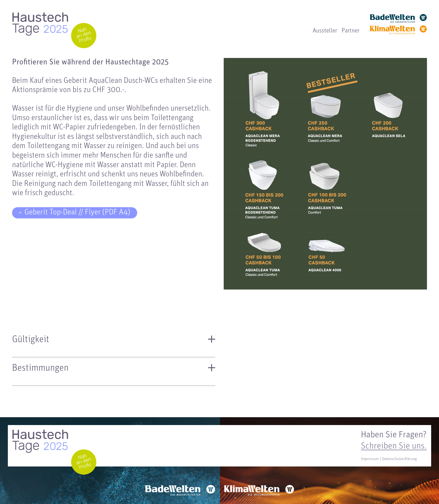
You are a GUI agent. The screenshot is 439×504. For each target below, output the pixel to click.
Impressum (370, 459)
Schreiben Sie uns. (394, 446)
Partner (351, 31)
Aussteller (325, 31)
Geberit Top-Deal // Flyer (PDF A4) (77, 213)
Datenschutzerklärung (400, 459)
